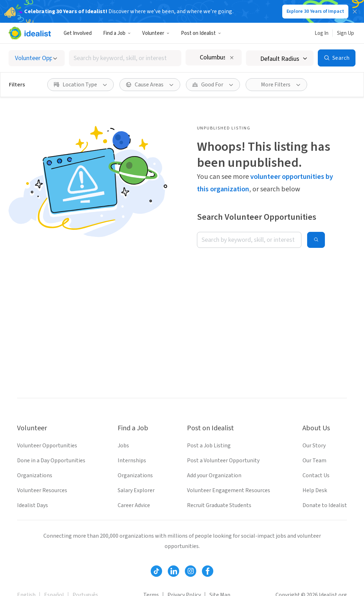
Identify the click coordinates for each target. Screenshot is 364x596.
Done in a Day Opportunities (51, 461)
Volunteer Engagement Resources (229, 490)
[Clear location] (232, 58)
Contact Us (316, 475)
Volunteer (156, 33)
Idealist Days (33, 505)
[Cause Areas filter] (150, 85)
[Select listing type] (37, 58)
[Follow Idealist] (156, 571)
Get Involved (78, 33)
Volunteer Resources (42, 490)
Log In (322, 33)
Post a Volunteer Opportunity (223, 461)
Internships (132, 461)
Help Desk (315, 490)
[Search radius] (280, 58)
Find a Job (117, 33)
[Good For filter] (213, 85)
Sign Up (346, 33)
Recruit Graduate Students (219, 505)
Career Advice (134, 505)
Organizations (35, 475)
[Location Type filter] (81, 85)
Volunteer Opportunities (47, 446)
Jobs (123, 446)
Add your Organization (214, 475)
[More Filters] (276, 85)
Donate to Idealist (325, 505)
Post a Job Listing (209, 446)
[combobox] (125, 58)
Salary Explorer (136, 490)
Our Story (314, 446)
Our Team (314, 461)
